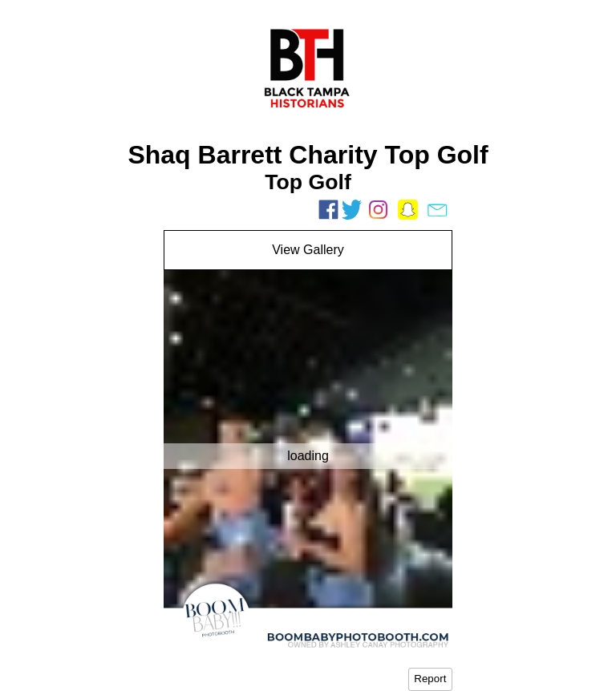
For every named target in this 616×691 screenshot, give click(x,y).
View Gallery (308, 250)
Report (430, 679)
